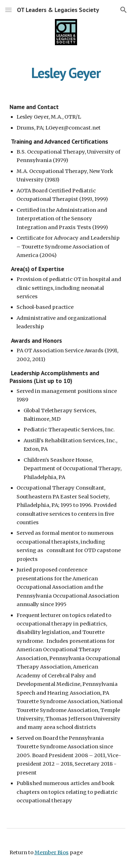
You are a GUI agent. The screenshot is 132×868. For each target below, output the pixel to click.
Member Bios (52, 852)
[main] (66, 73)
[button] (8, 10)
